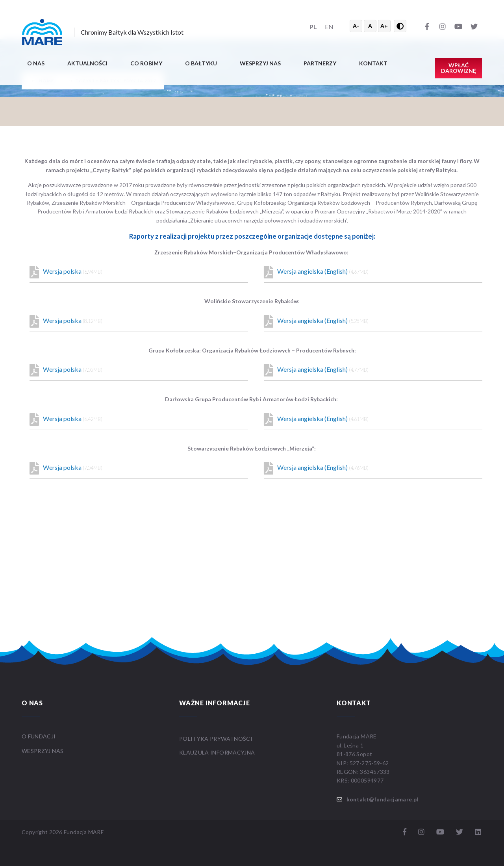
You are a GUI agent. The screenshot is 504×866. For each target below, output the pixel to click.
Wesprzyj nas (260, 63)
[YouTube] (458, 26)
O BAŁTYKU (201, 63)
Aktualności (87, 63)
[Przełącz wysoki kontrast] (400, 26)
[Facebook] (427, 26)
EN (329, 27)
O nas (36, 63)
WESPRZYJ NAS (43, 751)
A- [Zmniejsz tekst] (356, 26)
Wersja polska (66, 272)
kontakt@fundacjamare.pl (383, 799)
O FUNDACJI (39, 736)
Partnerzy (320, 63)
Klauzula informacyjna (217, 752)
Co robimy (146, 63)
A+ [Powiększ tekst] (384, 26)
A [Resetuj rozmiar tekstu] (370, 26)
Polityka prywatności (216, 739)
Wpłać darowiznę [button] (459, 68)
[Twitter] (474, 26)
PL (313, 27)
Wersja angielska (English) (316, 272)
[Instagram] (443, 26)
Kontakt (373, 63)
